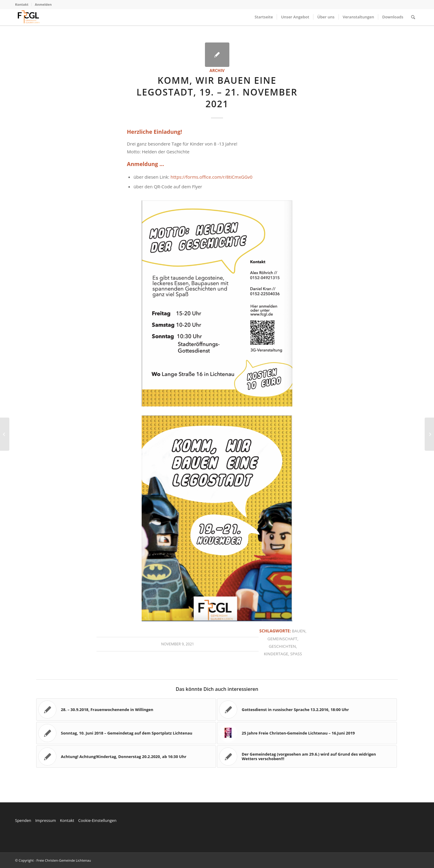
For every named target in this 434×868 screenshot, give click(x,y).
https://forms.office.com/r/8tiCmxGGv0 (212, 177)
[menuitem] (23, 5)
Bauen (299, 631)
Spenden (23, 820)
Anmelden (43, 4)
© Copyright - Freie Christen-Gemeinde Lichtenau (53, 860)
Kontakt (22, 4)
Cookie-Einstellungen (97, 820)
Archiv (217, 71)
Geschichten (282, 646)
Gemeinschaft (282, 639)
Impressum (46, 820)
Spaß (296, 654)
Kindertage (276, 654)
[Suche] (413, 17)
